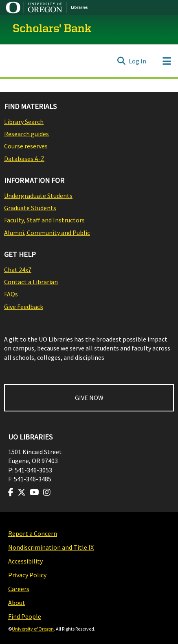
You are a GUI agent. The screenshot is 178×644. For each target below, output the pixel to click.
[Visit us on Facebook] (11, 492)
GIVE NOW (89, 398)
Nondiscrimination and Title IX (51, 547)
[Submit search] (121, 61)
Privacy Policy (27, 575)
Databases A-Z (24, 159)
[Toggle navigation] (167, 61)
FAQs (11, 294)
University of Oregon (33, 629)
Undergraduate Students (38, 196)
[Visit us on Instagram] (47, 492)
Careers (19, 589)
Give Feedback (24, 307)
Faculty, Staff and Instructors (44, 220)
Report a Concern (33, 533)
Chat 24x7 (18, 270)
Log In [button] (138, 61)
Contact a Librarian (31, 282)
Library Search (24, 122)
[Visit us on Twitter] (22, 492)
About (17, 603)
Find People (25, 616)
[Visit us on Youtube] (34, 492)
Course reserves (26, 146)
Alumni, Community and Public (47, 233)
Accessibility (25, 561)
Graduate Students (30, 208)
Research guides (26, 134)
